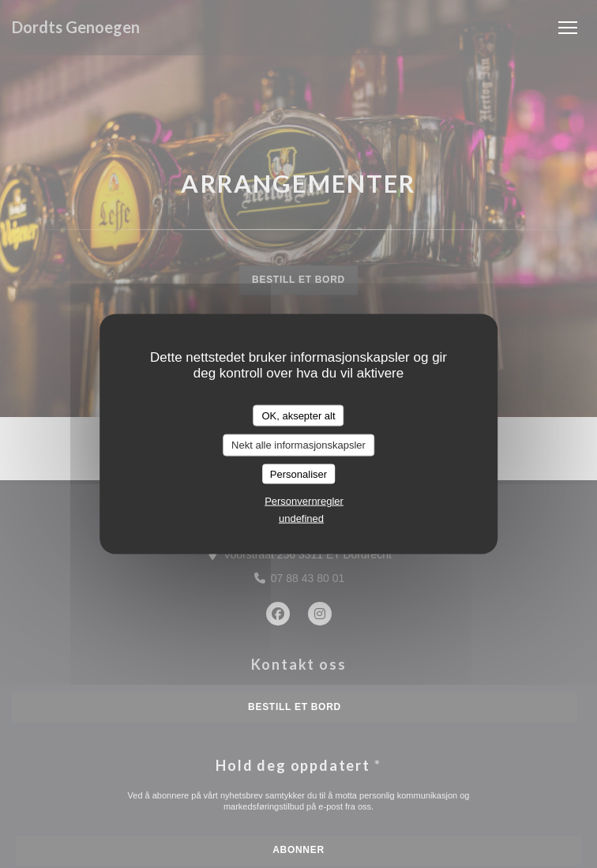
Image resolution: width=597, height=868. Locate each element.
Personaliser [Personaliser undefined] (298, 473)
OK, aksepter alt (298, 415)
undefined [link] (301, 519)
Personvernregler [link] (304, 501)
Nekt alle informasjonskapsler (298, 445)
